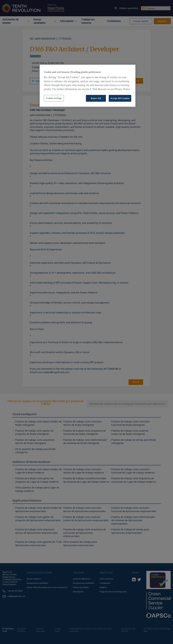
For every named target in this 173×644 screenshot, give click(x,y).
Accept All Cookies (120, 98)
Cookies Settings (54, 98)
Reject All (96, 98)
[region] (88, 86)
